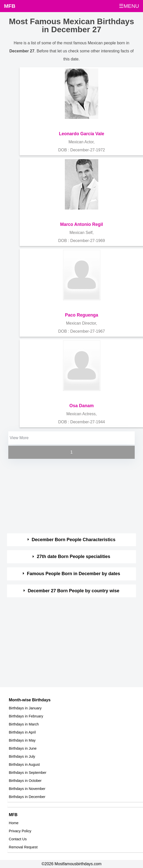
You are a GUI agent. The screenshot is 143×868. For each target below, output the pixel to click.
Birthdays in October (25, 781)
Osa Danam (82, 406)
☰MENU (129, 6)
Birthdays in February (26, 716)
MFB (10, 6)
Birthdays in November (27, 789)
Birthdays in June (23, 748)
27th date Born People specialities (74, 557)
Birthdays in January (25, 708)
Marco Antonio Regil (81, 224)
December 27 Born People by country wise (74, 591)
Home (14, 823)
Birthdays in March (24, 724)
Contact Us (18, 839)
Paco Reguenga (82, 315)
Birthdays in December (27, 797)
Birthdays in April (22, 732)
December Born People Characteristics (74, 540)
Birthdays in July (22, 756)
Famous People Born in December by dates (74, 574)
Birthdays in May (22, 740)
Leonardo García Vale (82, 134)
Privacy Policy (20, 831)
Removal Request (23, 847)
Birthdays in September (28, 773)
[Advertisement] (67, 495)
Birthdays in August (24, 765)
